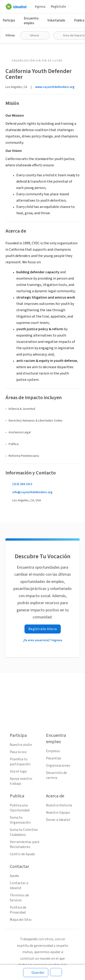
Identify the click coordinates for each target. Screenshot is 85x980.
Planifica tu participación (20, 762)
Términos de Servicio (19, 898)
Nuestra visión (21, 745)
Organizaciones (58, 766)
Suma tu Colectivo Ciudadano (24, 832)
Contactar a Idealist (19, 886)
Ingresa (40, 7)
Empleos (53, 751)
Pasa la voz (18, 752)
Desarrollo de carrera (56, 775)
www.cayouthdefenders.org (55, 87)
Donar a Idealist (58, 820)
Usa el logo (18, 771)
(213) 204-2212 (22, 484)
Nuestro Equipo (58, 813)
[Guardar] (36, 973)
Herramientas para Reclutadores (24, 844)
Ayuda (14, 876)
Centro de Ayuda (22, 854)
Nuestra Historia (59, 805)
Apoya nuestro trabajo (21, 781)
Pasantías (54, 758)
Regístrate (58, 7)
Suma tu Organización (20, 820)
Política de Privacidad (18, 910)
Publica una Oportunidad (20, 808)
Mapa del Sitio (21, 920)
